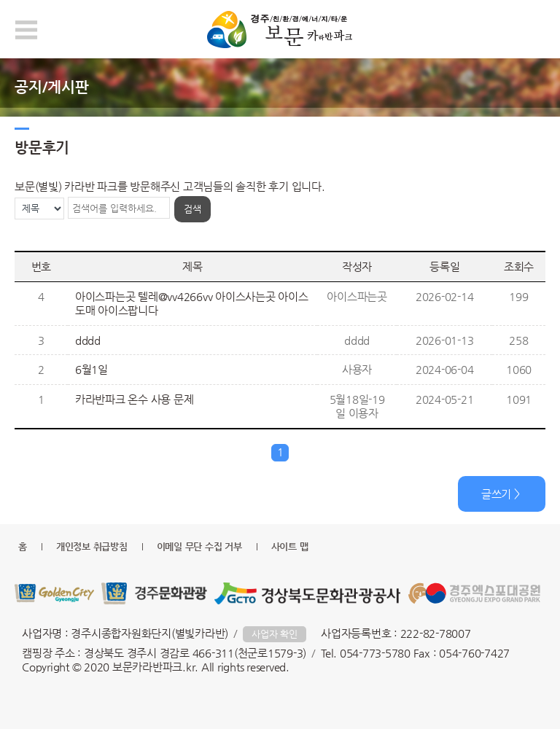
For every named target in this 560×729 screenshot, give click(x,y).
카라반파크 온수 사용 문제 (135, 399)
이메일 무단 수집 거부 (199, 546)
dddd (88, 340)
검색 (192, 209)
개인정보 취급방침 (92, 546)
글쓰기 (496, 494)
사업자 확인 (275, 634)
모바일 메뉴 (26, 30)
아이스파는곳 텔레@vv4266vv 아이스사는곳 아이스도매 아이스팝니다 (192, 304)
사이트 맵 (290, 546)
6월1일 (92, 369)
